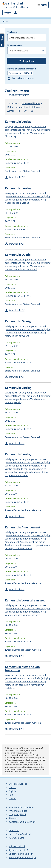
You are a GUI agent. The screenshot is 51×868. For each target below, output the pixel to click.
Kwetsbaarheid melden (20, 822)
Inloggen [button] (8, 12)
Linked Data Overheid (20, 834)
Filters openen (2, 101)
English (12, 791)
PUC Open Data (16, 838)
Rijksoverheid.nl (17, 850)
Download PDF (17, 177)
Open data (14, 830)
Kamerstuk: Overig (18, 255)
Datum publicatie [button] (31, 103)
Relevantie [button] (37, 107)
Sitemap (13, 818)
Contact (12, 787)
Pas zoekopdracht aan (23, 78)
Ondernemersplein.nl (19, 854)
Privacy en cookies (18, 811)
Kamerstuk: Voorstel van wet (25, 600)
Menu (44, 5)
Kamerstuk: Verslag (18, 122)
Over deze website (18, 784)
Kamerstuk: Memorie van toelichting (22, 669)
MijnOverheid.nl (17, 846)
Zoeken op (13, 32)
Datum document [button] (16, 107)
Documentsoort (15, 45)
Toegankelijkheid (17, 815)
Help (11, 795)
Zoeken (12, 799)
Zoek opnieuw (27, 61)
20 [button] (25, 111)
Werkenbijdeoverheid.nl (21, 857)
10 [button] (19, 111)
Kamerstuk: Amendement (23, 527)
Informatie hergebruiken (21, 807)
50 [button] (32, 111)
